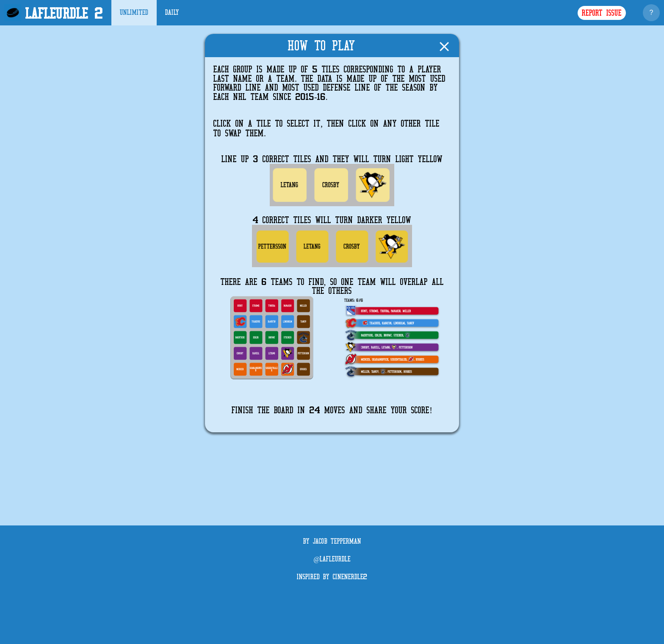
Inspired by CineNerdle (332, 577)
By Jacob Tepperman (332, 542)
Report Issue (602, 13)
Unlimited (134, 13)
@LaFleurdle (332, 559)
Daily (172, 13)
